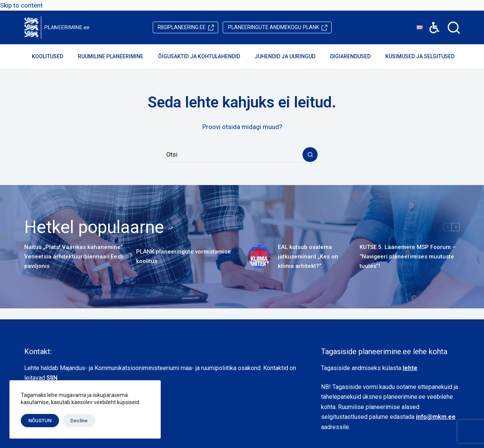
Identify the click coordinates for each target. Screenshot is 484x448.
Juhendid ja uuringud (290, 56)
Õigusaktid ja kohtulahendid (204, 56)
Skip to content (21, 5)
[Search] (454, 28)
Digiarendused (355, 56)
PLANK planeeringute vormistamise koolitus (184, 256)
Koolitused (53, 56)
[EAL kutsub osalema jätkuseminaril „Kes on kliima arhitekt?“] (259, 257)
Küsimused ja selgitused (425, 56)
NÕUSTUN (40, 421)
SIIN (52, 378)
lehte (410, 368)
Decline (79, 421)
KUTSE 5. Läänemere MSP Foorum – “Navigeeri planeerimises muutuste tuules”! (408, 257)
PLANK (274, 27)
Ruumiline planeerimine (116, 56)
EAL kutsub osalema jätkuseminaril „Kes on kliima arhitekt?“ (308, 257)
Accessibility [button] (430, 22)
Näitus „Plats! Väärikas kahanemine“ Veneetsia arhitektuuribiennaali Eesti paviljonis (74, 257)
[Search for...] (234, 155)
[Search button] (310, 155)
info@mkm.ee (436, 417)
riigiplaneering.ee (182, 27)
